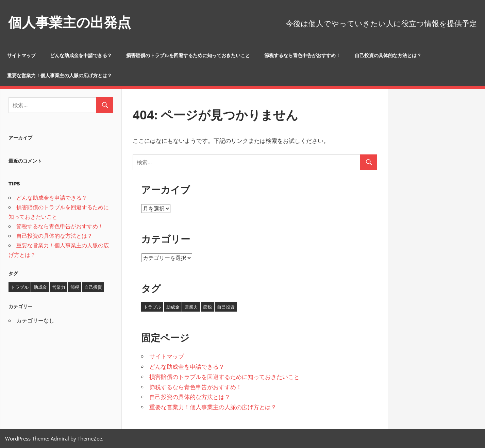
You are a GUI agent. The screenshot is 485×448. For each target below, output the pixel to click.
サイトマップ (21, 55)
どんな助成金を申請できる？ (81, 55)
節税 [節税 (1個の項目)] (207, 307)
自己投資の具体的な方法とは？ (388, 55)
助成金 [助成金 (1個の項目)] (173, 307)
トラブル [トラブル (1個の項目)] (152, 307)
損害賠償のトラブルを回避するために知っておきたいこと (188, 55)
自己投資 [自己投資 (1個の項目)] (226, 307)
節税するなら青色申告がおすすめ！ (302, 55)
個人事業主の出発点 (70, 22)
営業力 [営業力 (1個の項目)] (191, 307)
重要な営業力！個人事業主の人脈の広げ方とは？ (60, 76)
